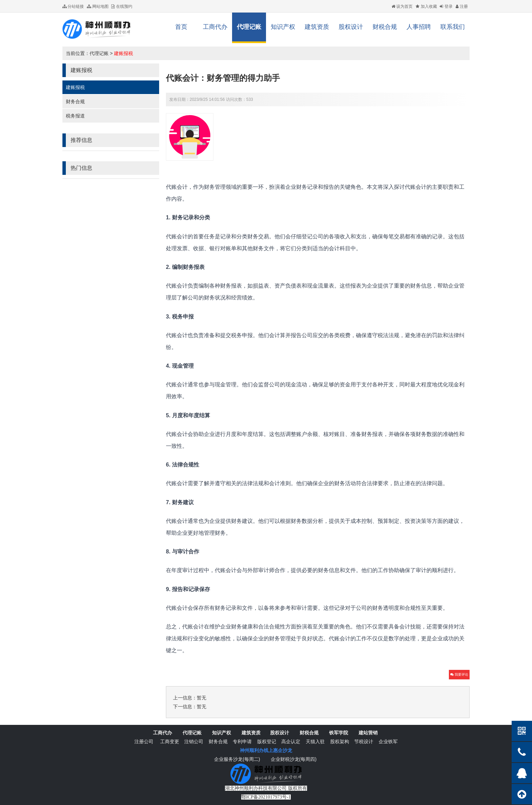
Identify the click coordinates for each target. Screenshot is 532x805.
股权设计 (351, 27)
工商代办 (215, 27)
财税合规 (385, 27)
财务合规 (75, 102)
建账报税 (123, 53)
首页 (181, 27)
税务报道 (75, 116)
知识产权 (283, 27)
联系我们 (453, 27)
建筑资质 (317, 27)
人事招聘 (419, 27)
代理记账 (249, 27)
